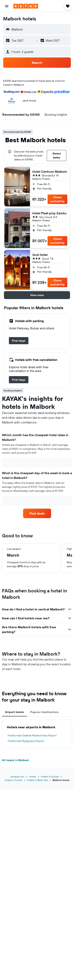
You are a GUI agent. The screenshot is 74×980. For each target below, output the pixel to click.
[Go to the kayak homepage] (26, 6)
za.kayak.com (17, 776)
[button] (7, 6)
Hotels (33, 776)
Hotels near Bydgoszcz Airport (26, 741)
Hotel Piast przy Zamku (49, 213)
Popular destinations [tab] (44, 712)
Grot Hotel (40, 255)
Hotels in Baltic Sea (37, 780)
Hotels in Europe (50, 776)
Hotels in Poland (13, 780)
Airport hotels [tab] (15, 712)
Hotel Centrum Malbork (50, 172)
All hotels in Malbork (15, 760)
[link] (19, 341)
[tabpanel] (37, 734)
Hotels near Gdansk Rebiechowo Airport (32, 735)
